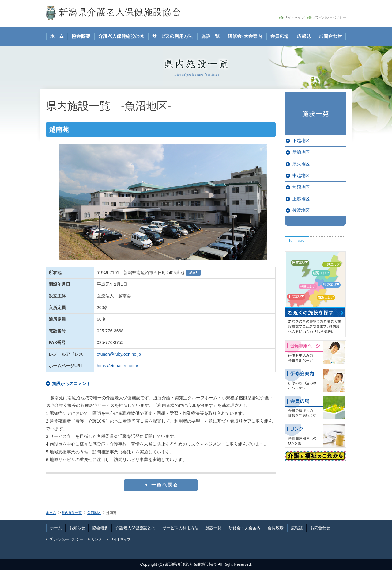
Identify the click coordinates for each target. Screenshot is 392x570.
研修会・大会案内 (245, 528)
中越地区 (301, 175)
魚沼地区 (301, 187)
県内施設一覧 (72, 513)
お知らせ (77, 528)
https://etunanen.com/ (117, 366)
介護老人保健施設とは (135, 528)
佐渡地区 (301, 210)
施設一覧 (213, 528)
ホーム (51, 513)
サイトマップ (294, 17)
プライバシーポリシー (329, 17)
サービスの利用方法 (181, 528)
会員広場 (276, 528)
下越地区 (301, 140)
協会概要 (100, 528)
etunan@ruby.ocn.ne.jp (119, 354)
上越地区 (301, 199)
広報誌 (297, 528)
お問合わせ (320, 528)
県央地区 (301, 164)
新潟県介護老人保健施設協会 (191, 564)
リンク (97, 539)
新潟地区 (301, 152)
